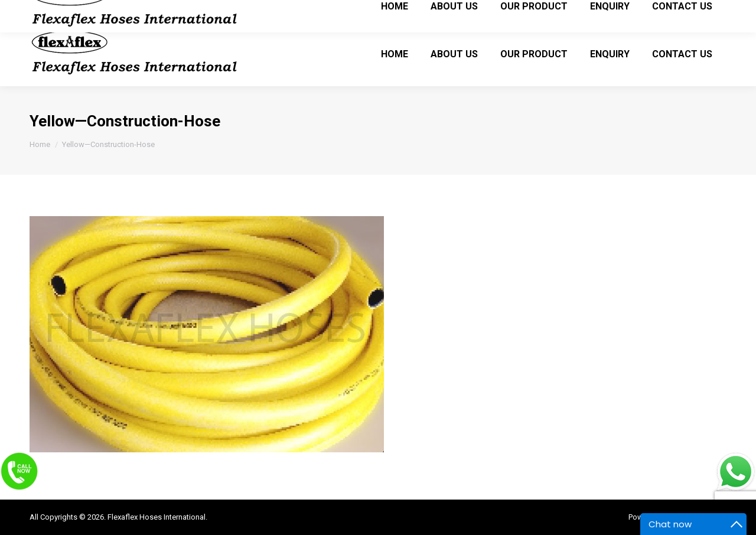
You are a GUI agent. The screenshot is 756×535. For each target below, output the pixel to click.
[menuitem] (395, 54)
